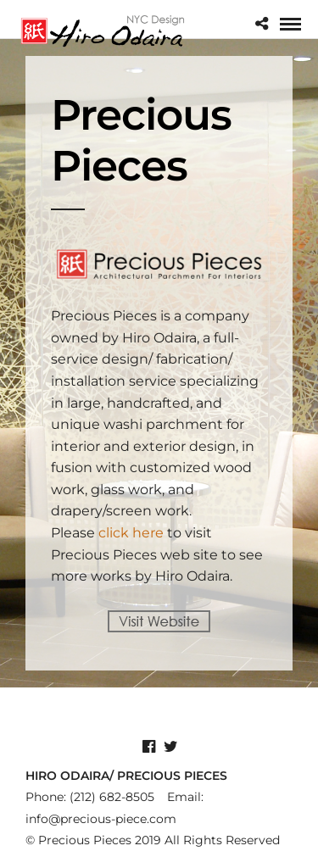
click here (131, 533)
